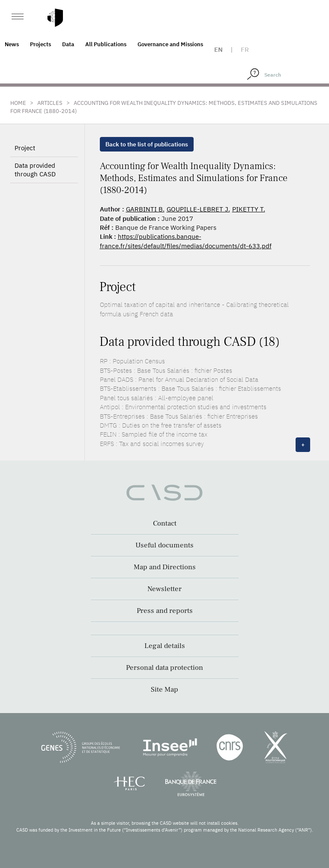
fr (245, 49)
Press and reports (165, 611)
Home (18, 103)
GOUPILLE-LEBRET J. (198, 209)
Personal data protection (164, 668)
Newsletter (164, 589)
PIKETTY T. (249, 209)
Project (25, 148)
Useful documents (164, 545)
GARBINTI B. (145, 209)
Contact (165, 523)
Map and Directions (165, 567)
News (12, 44)
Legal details (165, 646)
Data (68, 44)
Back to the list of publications (147, 144)
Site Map (164, 690)
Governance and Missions (170, 44)
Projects (40, 44)
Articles (50, 103)
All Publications (106, 44)
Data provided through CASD (35, 170)
